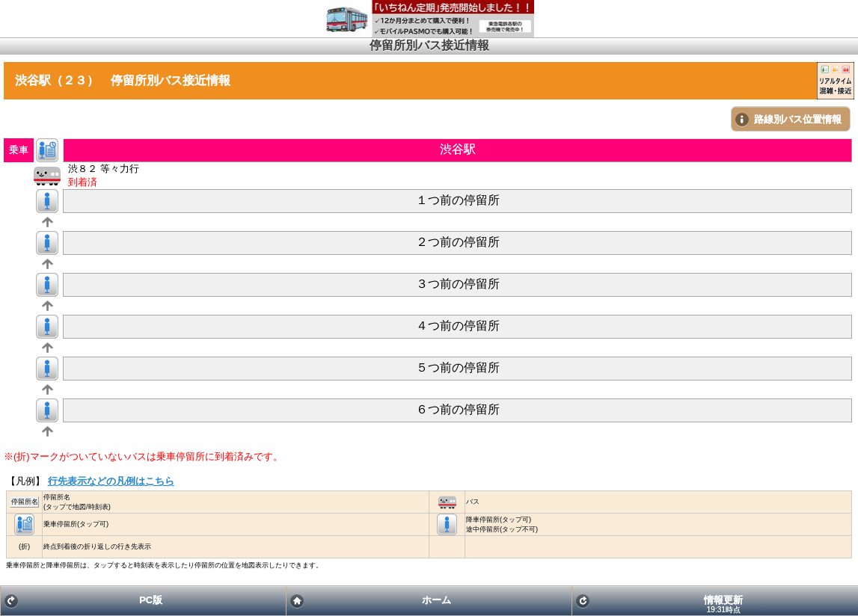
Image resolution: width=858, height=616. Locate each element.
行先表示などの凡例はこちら (111, 481)
